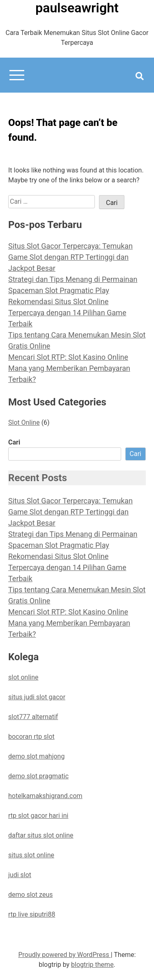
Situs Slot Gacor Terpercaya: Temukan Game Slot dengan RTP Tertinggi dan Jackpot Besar (70, 257)
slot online (23, 677)
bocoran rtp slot (31, 737)
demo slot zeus (30, 895)
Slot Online (24, 422)
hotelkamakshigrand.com (45, 796)
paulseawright (77, 8)
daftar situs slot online (41, 835)
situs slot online (31, 855)
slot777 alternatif (33, 717)
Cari (14, 442)
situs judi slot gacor (37, 697)
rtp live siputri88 (32, 914)
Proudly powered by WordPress (64, 955)
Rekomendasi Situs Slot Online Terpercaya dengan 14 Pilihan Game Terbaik (67, 313)
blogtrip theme (92, 965)
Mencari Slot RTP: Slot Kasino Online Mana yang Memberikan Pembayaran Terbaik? (69, 368)
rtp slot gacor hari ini (38, 816)
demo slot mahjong (36, 756)
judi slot (20, 875)
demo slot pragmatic (38, 776)
